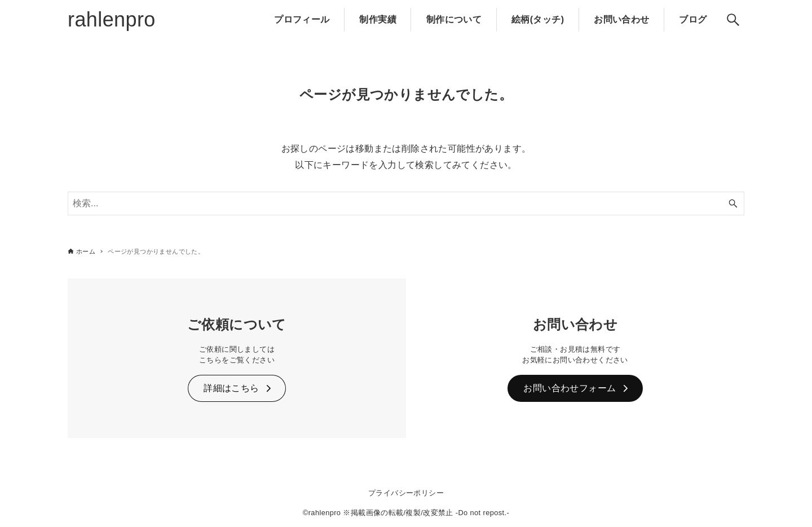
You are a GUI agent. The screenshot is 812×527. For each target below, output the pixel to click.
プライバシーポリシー (406, 493)
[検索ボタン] (733, 20)
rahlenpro (112, 19)
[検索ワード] (406, 203)
